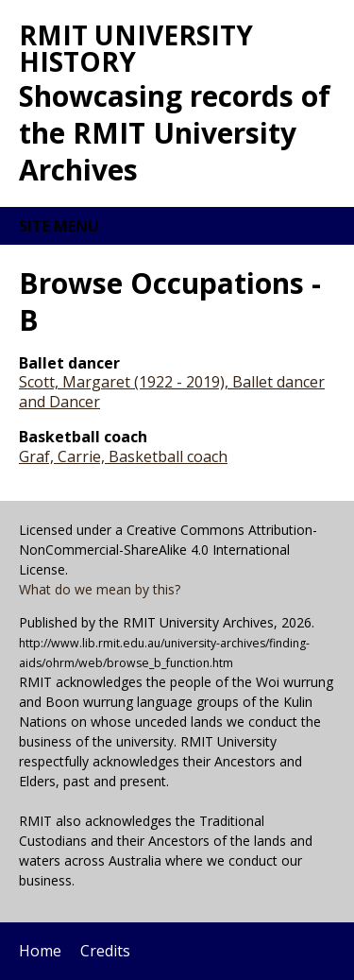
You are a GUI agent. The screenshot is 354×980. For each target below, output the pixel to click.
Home (40, 951)
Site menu (59, 226)
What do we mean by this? (100, 589)
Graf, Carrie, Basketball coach (123, 456)
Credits (105, 951)
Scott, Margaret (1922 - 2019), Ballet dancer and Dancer (172, 392)
